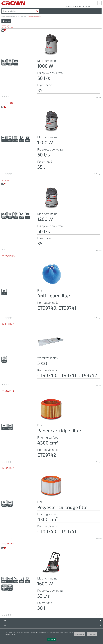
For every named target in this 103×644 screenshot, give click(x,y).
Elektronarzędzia (10, 16)
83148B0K (8, 324)
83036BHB (8, 256)
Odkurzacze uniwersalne (34, 16)
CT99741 (7, 180)
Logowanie (88, 6)
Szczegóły (99, 97)
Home (3, 16)
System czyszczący (21, 16)
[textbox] (16, 11)
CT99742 (7, 27)
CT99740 (7, 103)
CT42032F (8, 544)
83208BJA (8, 468)
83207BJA (8, 391)
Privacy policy (80, 634)
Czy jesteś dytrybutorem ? (74, 6)
